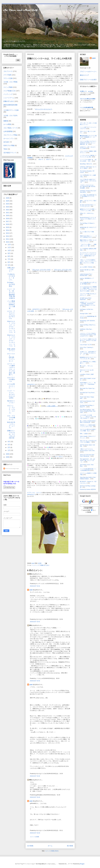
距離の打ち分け (45, 565)
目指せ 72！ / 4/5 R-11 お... (87, 213)
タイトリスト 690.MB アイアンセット (11, 357)
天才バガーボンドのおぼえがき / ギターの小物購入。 (88, 441)
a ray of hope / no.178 (86, 345)
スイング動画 (8, 87)
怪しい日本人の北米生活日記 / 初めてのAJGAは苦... (88, 422)
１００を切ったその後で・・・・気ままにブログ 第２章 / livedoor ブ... (88, 417)
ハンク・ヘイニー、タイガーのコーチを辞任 (11, 394)
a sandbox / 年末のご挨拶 (87, 374)
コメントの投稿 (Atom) (52, 851)
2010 (8, 242)
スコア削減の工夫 (10, 91)
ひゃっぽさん (59, 456)
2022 (8, 210)
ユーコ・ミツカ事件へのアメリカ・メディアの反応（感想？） (11, 369)
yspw (31, 590)
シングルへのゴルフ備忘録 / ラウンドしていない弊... (88, 156)
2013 (8, 233)
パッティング (36, 565)
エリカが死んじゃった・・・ (11, 386)
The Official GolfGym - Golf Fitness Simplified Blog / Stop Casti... (88, 411)
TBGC (6, 149)
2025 (8, 201)
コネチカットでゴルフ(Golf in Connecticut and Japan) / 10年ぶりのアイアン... (88, 335)
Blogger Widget (16, 469)
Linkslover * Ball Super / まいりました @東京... (88, 167)
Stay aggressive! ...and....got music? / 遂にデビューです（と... (87, 460)
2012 (8, 236)
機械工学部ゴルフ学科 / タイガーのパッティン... (88, 241)
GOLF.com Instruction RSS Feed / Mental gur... (87, 455)
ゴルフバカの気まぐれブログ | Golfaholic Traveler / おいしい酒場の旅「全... (88, 143)
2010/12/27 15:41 (35, 586)
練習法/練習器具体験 (10, 105)
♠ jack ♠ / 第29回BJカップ (87, 278)
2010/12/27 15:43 (35, 797)
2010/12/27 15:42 (35, 681)
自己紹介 (6, 142)
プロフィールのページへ (88, 72)
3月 (9, 445)
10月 (9, 250)
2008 (8, 457)
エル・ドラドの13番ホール (11, 418)
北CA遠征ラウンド (10, 153)
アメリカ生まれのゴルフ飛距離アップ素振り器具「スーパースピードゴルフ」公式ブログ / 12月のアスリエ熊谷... (88, 289)
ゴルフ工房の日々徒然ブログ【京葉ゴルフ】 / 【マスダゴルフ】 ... (88, 181)
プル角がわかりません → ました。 (11, 277)
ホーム (50, 846)
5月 (9, 265)
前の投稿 (70, 846)
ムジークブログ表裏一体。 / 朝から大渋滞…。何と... (88, 160)
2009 (8, 454)
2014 (8, 230)
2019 (8, 219)
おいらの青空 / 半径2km (86, 267)
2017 (8, 221)
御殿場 (6, 121)
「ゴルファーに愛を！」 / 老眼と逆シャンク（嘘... (88, 245)
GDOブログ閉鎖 (9, 145)
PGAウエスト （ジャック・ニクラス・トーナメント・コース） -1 (11, 341)
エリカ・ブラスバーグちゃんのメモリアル (11, 315)
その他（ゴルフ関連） (11, 82)
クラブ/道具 (7, 75)
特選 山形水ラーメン (11, 350)
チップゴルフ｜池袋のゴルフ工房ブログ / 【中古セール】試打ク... (88, 340)
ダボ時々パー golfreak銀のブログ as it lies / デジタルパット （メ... (88, 353)
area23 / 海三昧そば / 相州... (87, 270)
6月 (9, 262)
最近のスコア (84, 75)
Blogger (82, 864)
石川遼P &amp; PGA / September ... (86, 299)
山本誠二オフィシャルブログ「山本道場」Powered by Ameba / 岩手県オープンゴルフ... (88, 304)
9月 (9, 253)
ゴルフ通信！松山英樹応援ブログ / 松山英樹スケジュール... (88, 196)
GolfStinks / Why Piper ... (87, 329)
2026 (8, 198)
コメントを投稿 (34, 837)
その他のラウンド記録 (11, 110)
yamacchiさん (36, 309)
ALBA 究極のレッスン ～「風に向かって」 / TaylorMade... (88, 383)
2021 (8, 213)
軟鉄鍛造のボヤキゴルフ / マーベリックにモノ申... (88, 358)
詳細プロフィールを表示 (88, 80)
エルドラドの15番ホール (11, 379)
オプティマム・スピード (34, 493)
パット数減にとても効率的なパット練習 (11, 305)
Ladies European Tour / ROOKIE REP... (86, 275)
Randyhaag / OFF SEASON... (88, 321)
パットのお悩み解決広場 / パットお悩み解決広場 (88, 470)
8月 (9, 256)
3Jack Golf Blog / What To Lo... (88, 325)
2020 (8, 215)
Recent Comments (9, 469)
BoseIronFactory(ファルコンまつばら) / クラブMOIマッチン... (88, 218)
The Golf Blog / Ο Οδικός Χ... (88, 223)
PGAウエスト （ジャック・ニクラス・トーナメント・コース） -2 (11, 327)
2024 (8, 204)
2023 (8, 207)
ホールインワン (9, 139)
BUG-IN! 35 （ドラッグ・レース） (11, 425)
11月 (9, 247)
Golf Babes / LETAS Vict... (87, 309)
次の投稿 (30, 846)
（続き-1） (41, 159)
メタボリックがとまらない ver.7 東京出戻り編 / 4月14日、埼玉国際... (88, 186)
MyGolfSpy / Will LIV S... (86, 164)
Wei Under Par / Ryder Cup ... (88, 388)
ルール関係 (7, 124)
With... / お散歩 (84, 434)
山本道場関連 (8, 131)
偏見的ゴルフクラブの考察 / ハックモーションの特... (88, 210)
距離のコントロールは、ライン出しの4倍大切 (11, 434)
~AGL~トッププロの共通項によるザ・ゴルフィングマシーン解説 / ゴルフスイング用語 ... (88, 261)
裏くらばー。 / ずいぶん (86, 366)
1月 (9, 450)
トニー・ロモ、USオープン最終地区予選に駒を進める (11, 294)
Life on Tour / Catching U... (87, 347)
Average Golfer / (84, 314)
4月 (9, 442)
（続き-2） (48, 159)
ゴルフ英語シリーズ (10, 128)
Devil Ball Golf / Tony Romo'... (88, 393)
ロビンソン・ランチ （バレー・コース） (11, 409)
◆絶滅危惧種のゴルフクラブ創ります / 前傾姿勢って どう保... (88, 137)
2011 (8, 239)
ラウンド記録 (8, 78)
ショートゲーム (9, 98)
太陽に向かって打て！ (11, 269)
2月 (9, 447)
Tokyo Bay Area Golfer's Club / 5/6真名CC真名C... (88, 478)
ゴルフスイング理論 (10, 135)
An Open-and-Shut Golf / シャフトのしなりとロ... (88, 206)
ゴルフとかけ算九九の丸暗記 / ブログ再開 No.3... (88, 430)
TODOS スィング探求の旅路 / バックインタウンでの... (88, 426)
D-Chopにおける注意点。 (11, 284)
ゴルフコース (8, 71)
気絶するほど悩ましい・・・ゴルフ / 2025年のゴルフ (88, 237)
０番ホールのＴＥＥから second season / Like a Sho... (88, 450)
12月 (9, 245)
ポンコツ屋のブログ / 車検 (87, 232)
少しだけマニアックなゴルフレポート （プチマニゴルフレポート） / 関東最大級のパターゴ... (88, 255)
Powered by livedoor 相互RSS (88, 489)
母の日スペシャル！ (11, 402)
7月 (9, 259)
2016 (8, 224)
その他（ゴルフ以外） (11, 115)
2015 (8, 227)
